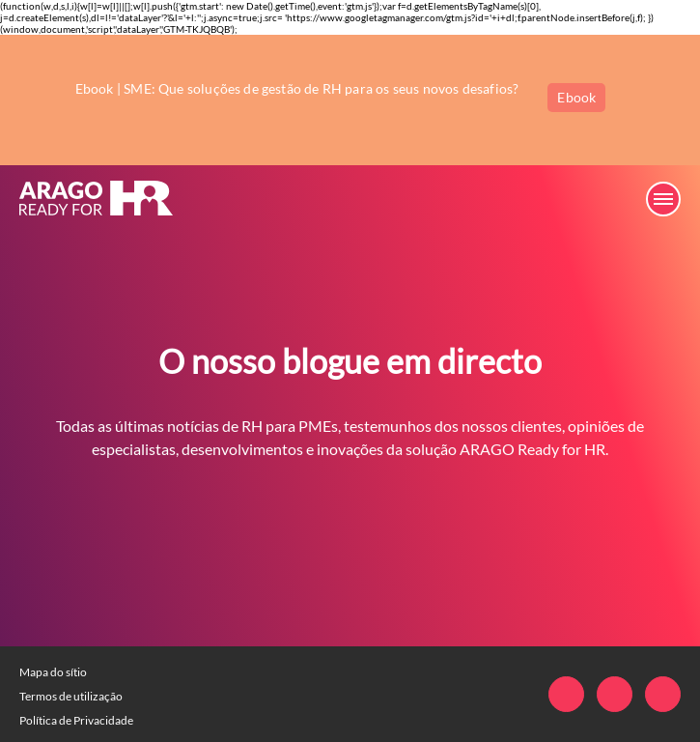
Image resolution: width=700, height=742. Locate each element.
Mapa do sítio (53, 672)
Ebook (576, 97)
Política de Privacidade (76, 720)
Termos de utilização (71, 696)
